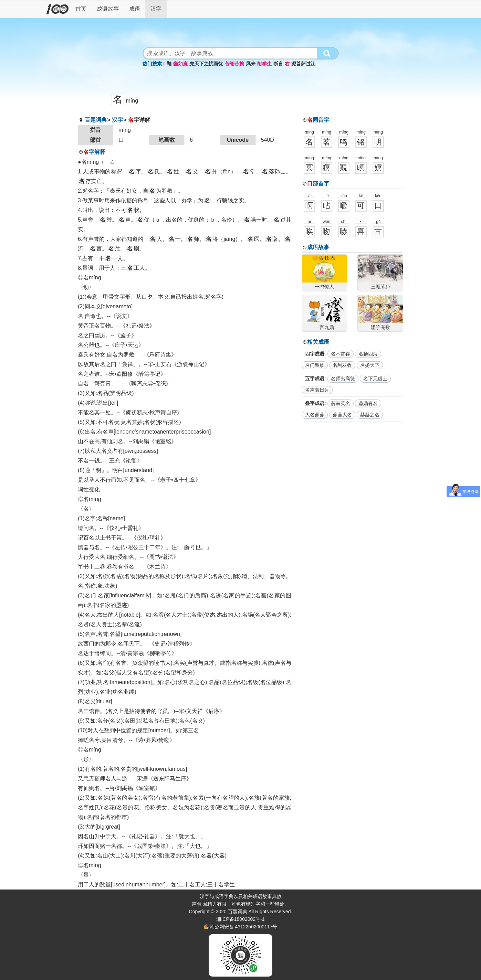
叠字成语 (315, 403)
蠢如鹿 (180, 64)
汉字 (156, 9)
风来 (251, 64)
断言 (278, 64)
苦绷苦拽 (234, 64)
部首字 (318, 184)
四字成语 (315, 354)
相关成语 (318, 342)
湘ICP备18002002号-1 (240, 919)
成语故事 (108, 9)
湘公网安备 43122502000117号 (244, 927)
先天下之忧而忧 (206, 64)
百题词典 (96, 120)
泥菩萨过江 (303, 64)
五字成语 (315, 379)
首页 (81, 9)
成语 (135, 9)
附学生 (264, 64)
